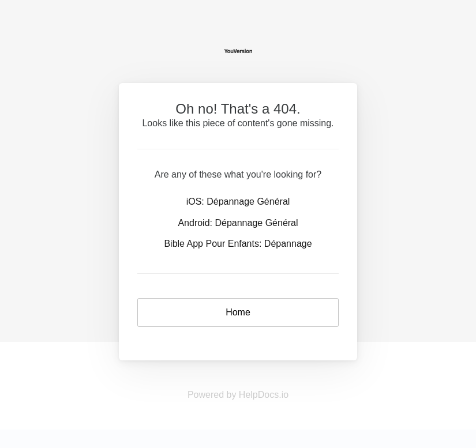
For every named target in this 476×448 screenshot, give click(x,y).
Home (238, 312)
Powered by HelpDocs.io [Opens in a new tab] (238, 395)
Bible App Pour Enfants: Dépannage (238, 244)
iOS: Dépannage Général (238, 202)
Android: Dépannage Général (238, 223)
